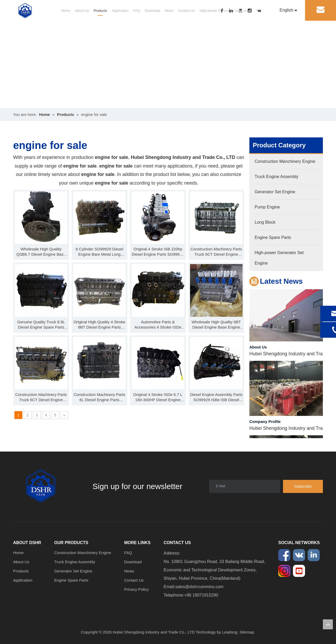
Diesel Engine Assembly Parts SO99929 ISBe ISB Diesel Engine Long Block (216, 397)
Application (120, 11)
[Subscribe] (303, 486)
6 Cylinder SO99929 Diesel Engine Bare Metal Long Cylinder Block (99, 252)
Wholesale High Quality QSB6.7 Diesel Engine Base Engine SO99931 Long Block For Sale (41, 252)
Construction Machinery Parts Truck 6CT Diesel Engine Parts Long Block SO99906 (41, 397)
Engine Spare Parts (71, 580)
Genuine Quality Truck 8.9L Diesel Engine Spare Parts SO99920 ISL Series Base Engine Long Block (41, 325)
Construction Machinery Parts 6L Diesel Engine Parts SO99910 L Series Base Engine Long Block (99, 397)
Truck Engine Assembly (75, 562)
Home (65, 11)
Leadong (230, 632)
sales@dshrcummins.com (199, 587)
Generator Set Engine (73, 571)
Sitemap (247, 632)
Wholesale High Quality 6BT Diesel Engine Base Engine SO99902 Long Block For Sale (216, 325)
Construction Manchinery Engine (83, 553)
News (169, 11)
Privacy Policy (136, 589)
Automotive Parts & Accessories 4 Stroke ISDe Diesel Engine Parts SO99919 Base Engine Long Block (158, 325)
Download (153, 11)
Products (100, 11)
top (328, 624)
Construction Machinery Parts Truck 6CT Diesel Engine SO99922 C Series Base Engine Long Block (216, 252)
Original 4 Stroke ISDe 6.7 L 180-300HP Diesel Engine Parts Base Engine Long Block (158, 397)
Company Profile (265, 423)
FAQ (137, 11)
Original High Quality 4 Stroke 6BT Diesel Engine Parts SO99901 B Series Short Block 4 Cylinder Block (99, 325)
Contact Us (186, 11)
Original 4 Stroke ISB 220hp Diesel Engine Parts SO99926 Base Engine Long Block (158, 252)
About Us (82, 11)
